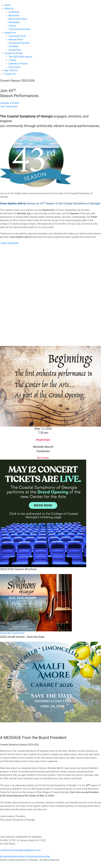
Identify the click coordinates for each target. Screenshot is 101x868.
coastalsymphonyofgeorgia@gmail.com (20, 850)
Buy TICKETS (11, 70)
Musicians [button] (14, 15)
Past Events (15, 67)
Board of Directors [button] (18, 19)
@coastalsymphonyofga (12, 856)
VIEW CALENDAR (9, 243)
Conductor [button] (14, 12)
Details (4, 633)
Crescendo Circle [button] (17, 36)
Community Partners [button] (19, 43)
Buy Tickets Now (9, 106)
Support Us (10, 33)
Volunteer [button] (14, 46)
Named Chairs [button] (16, 40)
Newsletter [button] (14, 22)
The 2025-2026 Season (20, 57)
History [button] (12, 26)
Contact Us (10, 74)
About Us (9, 9)
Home (7, 5)
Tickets (12, 60)
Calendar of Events (18, 64)
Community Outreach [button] (19, 29)
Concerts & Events (14, 53)
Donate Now (15, 50)
